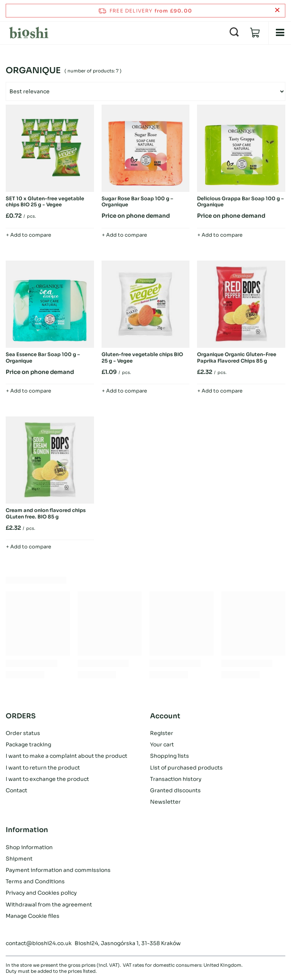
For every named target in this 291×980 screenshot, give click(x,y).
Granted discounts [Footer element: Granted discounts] (175, 790)
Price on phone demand (136, 216)
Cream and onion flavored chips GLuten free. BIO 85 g (46, 514)
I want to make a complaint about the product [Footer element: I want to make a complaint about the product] (66, 756)
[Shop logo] (29, 33)
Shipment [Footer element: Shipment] (19, 859)
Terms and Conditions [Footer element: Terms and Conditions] (35, 881)
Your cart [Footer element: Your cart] (162, 744)
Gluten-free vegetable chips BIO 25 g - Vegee (142, 358)
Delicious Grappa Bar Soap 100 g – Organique (240, 202)
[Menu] (280, 33)
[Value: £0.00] (255, 33)
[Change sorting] (145, 91)
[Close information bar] (277, 10)
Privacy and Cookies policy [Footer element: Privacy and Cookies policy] (41, 893)
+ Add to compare (29, 235)
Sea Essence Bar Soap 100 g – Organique (43, 358)
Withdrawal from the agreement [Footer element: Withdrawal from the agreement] (49, 905)
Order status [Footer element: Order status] (23, 733)
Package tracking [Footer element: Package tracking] (28, 744)
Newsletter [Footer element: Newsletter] (165, 802)
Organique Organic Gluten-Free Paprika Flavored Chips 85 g (237, 358)
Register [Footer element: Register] (162, 733)
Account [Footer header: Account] (165, 716)
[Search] (234, 33)
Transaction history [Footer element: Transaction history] (176, 779)
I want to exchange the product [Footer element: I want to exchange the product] (47, 779)
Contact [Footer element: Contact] (16, 790)
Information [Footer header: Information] (27, 830)
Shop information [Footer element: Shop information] (29, 847)
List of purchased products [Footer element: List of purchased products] (186, 768)
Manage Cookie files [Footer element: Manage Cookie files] (33, 916)
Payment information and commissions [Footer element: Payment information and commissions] (58, 870)
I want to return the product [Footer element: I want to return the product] (43, 768)
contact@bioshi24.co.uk (39, 943)
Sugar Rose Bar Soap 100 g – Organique (137, 202)
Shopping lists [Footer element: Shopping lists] (170, 756)
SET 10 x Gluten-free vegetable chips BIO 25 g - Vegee (45, 202)
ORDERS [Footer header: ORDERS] (21, 716)
